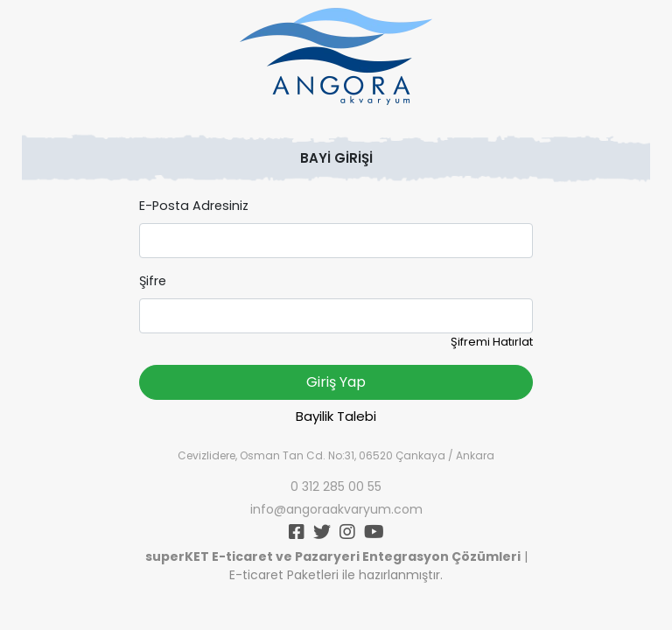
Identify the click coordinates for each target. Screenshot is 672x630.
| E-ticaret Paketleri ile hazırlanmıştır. (336, 566)
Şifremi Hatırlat (492, 342)
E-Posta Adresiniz (194, 206)
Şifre (153, 281)
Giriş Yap (336, 382)
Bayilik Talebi (336, 416)
